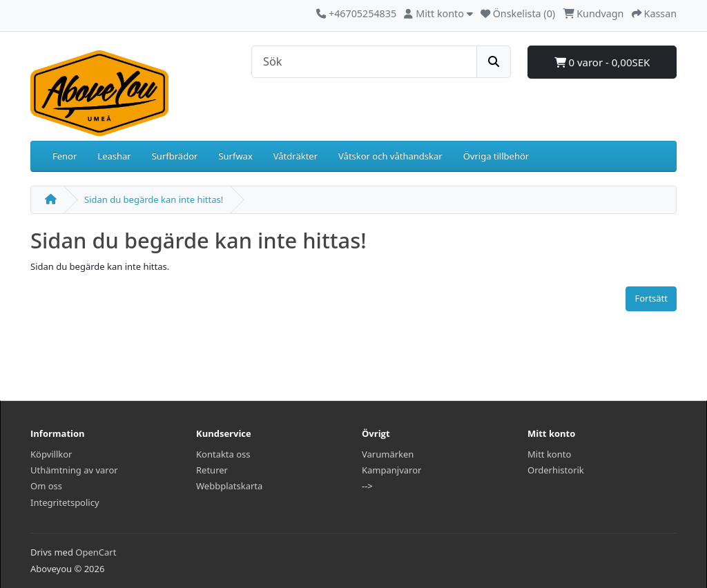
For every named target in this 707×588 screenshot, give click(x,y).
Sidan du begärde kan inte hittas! (154, 199)
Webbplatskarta (229, 486)
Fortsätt (651, 298)
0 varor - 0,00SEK (602, 62)
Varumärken (388, 454)
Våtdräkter (296, 156)
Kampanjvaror (391, 470)
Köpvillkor (51, 454)
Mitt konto (549, 454)
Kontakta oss (223, 454)
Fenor (65, 156)
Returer (212, 470)
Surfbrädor (175, 156)
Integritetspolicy (65, 502)
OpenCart (96, 552)
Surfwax (235, 156)
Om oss (46, 486)
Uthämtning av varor (74, 470)
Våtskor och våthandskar (390, 156)
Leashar (114, 156)
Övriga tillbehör (496, 156)
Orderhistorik (556, 470)
